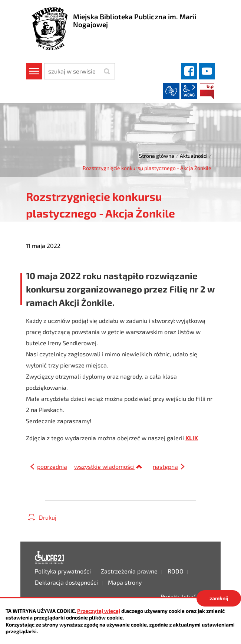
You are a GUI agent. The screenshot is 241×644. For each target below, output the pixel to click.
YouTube (207, 71)
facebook (189, 71)
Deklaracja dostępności (50, 558)
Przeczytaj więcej (99, 611)
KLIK (192, 438)
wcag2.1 (189, 91)
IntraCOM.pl (196, 596)
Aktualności (194, 156)
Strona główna (157, 156)
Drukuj (48, 517)
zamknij (219, 598)
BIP (207, 91)
